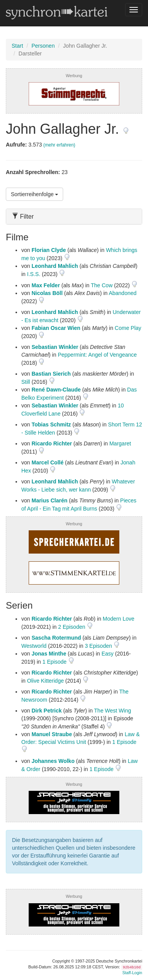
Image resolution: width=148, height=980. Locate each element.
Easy (108, 654)
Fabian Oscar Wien (56, 328)
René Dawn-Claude (56, 390)
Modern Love (119, 619)
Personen (43, 46)
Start (17, 46)
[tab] (74, 217)
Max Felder (46, 285)
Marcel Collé (47, 462)
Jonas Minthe (49, 654)
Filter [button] (23, 217)
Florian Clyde (49, 250)
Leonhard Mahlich (55, 266)
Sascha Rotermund (56, 638)
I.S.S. (34, 274)
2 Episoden (72, 627)
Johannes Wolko (53, 761)
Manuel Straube (52, 734)
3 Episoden (99, 646)
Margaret (120, 443)
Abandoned (123, 293)
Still (26, 382)
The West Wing (113, 711)
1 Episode (55, 662)
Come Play (128, 328)
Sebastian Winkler (55, 347)
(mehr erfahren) (59, 145)
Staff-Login (132, 973)
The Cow (102, 285)
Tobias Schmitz (51, 424)
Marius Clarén (49, 500)
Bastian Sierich (51, 374)
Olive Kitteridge (46, 681)
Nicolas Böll (47, 293)
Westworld (34, 646)
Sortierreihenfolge (34, 194)
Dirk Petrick (46, 711)
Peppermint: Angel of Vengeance (97, 355)
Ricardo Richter (52, 443)
